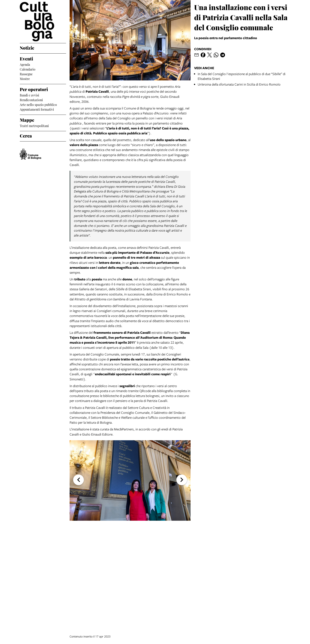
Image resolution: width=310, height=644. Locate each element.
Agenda (25, 64)
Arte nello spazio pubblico (38, 104)
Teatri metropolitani (34, 125)
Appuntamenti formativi (37, 109)
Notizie (27, 47)
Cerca (26, 135)
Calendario (28, 69)
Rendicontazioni (31, 100)
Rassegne (26, 74)
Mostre (25, 78)
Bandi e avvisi (29, 95)
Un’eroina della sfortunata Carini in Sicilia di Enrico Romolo (239, 84)
